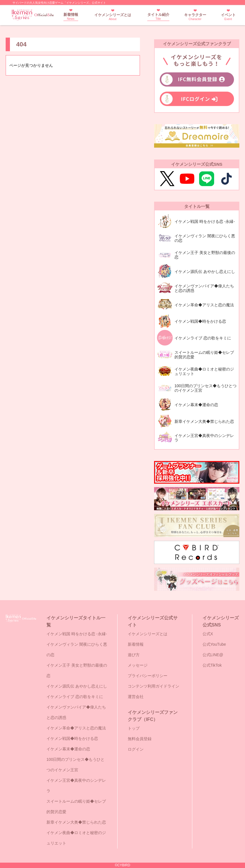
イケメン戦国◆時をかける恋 (72, 738)
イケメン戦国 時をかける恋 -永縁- (77, 634)
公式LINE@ (213, 655)
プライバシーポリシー (148, 676)
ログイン (136, 749)
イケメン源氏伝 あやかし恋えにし (77, 686)
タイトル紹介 (158, 17)
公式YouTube (214, 644)
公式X (208, 634)
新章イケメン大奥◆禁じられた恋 (76, 822)
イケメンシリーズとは (113, 17)
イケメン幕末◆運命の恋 (68, 749)
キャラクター (195, 17)
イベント (228, 17)
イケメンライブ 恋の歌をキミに (75, 697)
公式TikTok (212, 665)
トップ (134, 728)
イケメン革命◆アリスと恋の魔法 (76, 728)
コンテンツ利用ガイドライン (154, 686)
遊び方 (134, 655)
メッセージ (138, 665)
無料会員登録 (140, 739)
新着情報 (71, 17)
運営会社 (136, 697)
